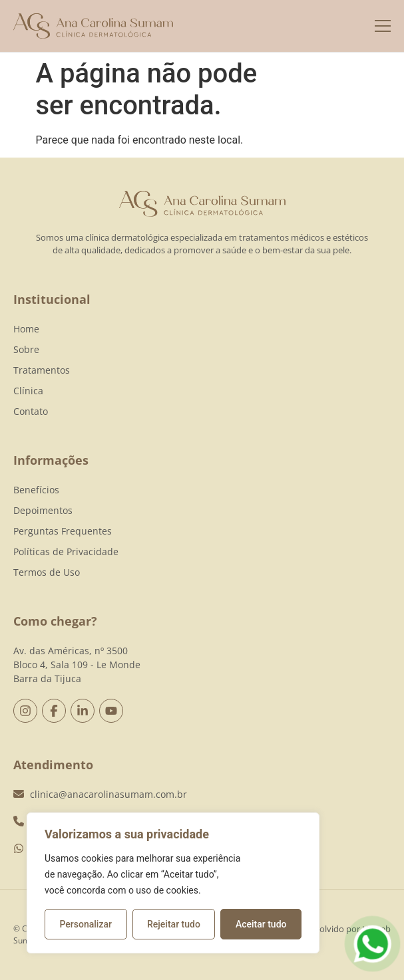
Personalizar (86, 924)
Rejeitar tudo (174, 924)
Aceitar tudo (261, 924)
